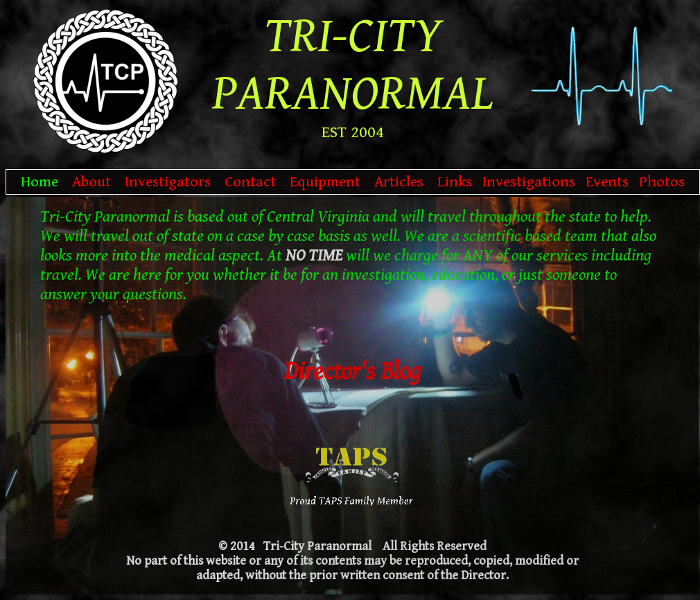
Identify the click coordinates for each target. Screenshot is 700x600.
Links (455, 182)
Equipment (325, 182)
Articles (399, 182)
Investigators (168, 182)
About (91, 182)
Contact (250, 182)
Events (607, 182)
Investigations (529, 182)
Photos (662, 182)
